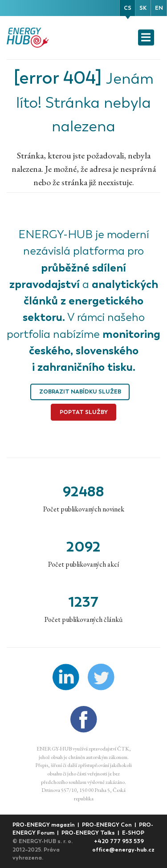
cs (128, 8)
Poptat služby (84, 412)
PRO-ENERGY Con (108, 825)
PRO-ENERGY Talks (89, 833)
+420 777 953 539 (119, 841)
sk (143, 8)
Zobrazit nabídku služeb (80, 391)
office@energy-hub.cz (123, 850)
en (159, 8)
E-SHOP (133, 833)
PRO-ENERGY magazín (44, 825)
